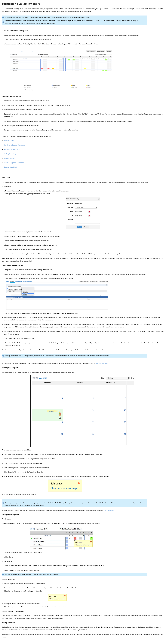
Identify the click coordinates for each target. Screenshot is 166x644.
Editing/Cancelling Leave (12, 154)
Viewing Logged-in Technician (14, 163)
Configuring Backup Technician (14, 145)
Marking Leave (9, 141)
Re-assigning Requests (12, 149)
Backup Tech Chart (10, 167)
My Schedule (110, 510)
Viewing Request (10, 158)
